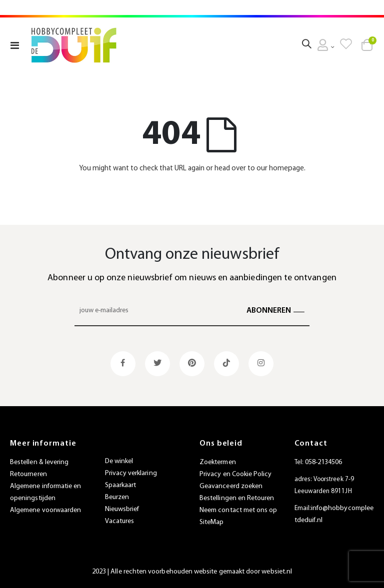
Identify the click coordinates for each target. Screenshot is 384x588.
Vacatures (120, 521)
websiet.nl (277, 572)
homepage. (287, 169)
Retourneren (28, 474)
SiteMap (211, 522)
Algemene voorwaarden (45, 510)
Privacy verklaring (131, 473)
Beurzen (117, 497)
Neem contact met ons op (238, 510)
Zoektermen (218, 462)
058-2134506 (324, 462)
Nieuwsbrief (122, 509)
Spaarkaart (121, 485)
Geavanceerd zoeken (231, 486)
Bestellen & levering (39, 462)
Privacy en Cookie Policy (236, 474)
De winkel (119, 461)
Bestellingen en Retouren (237, 498)
